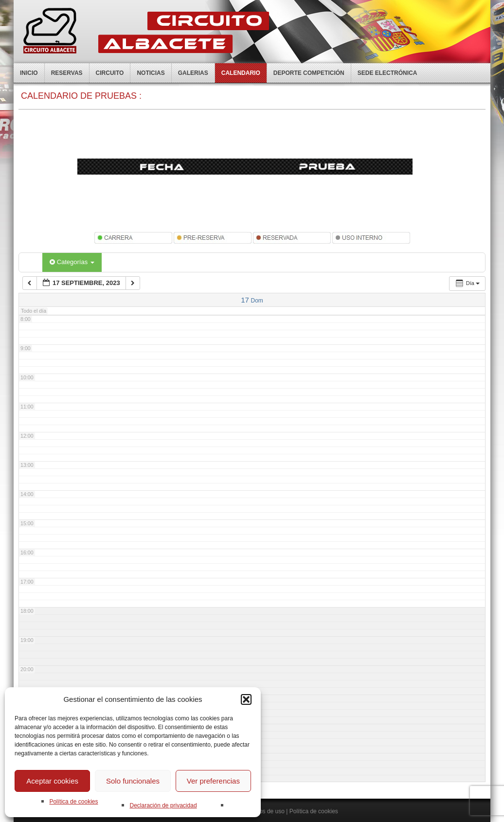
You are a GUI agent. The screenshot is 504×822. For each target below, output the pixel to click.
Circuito (110, 73)
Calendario (241, 73)
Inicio (29, 73)
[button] (246, 699)
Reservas (67, 73)
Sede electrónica (387, 73)
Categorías (72, 262)
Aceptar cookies (52, 781)
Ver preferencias (213, 781)
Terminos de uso (263, 811)
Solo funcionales (133, 781)
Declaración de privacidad (163, 805)
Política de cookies (73, 802)
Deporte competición (309, 73)
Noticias (151, 73)
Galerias (193, 73)
